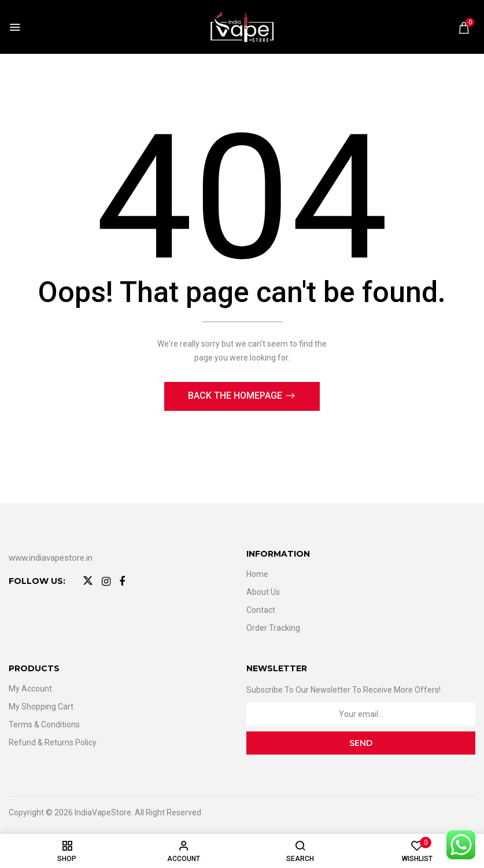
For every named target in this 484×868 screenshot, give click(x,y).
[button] (464, 28)
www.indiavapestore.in (51, 558)
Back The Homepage (236, 396)
